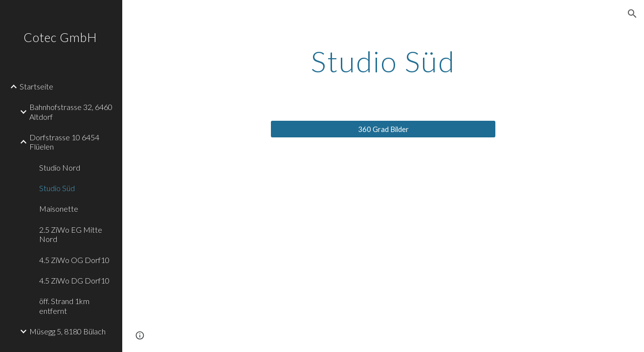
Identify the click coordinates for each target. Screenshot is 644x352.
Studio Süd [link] (57, 188)
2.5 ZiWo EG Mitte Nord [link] (71, 234)
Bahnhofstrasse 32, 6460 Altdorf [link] (71, 111)
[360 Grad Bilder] (383, 129)
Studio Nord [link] (60, 167)
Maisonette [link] (59, 209)
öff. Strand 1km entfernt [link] (64, 306)
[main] (383, 61)
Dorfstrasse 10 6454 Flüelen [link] (64, 142)
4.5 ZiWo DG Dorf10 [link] (74, 280)
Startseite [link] (36, 86)
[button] (632, 14)
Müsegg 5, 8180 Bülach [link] (67, 331)
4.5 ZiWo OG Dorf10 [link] (74, 260)
